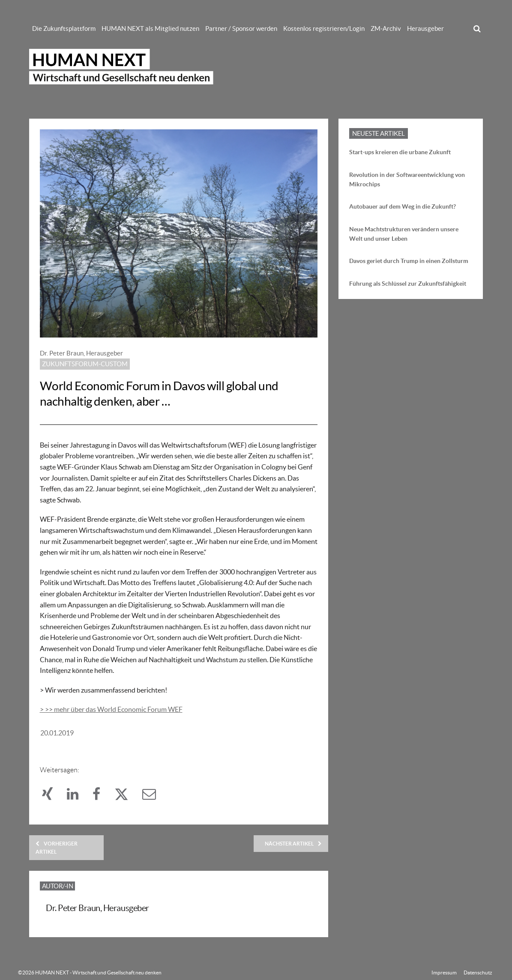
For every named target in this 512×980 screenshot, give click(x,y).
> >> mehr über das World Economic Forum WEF (111, 709)
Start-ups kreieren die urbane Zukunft (400, 152)
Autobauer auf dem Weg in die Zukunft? (403, 206)
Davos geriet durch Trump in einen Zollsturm (409, 261)
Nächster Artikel (293, 844)
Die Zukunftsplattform (64, 28)
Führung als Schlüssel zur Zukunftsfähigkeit (408, 284)
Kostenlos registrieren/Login (324, 28)
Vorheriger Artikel (57, 848)
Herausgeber (425, 28)
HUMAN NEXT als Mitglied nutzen (150, 28)
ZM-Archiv (386, 28)
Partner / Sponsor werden (241, 28)
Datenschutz (478, 973)
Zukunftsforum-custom (85, 364)
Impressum (444, 973)
